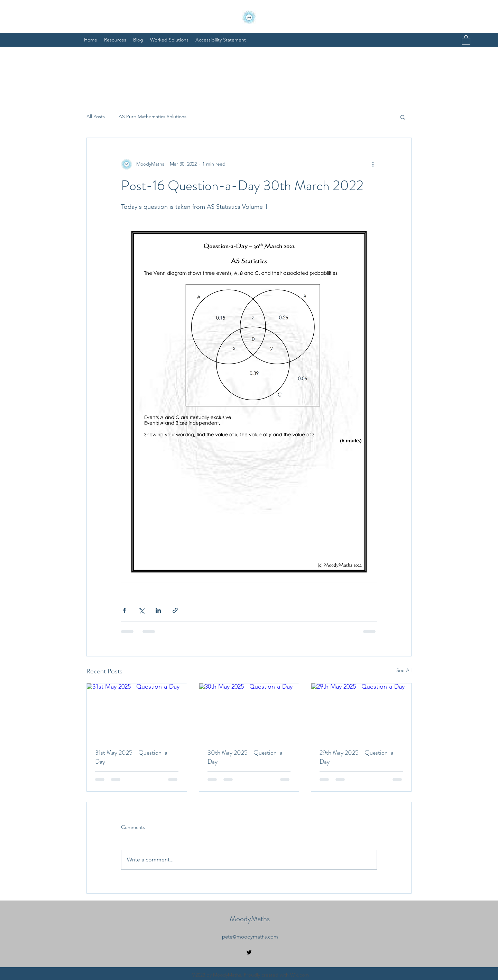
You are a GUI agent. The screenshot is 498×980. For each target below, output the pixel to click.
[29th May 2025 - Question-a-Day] (361, 711)
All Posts (96, 116)
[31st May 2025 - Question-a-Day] (137, 711)
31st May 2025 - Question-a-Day (133, 757)
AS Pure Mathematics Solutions (153, 116)
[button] (466, 40)
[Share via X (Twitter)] (141, 610)
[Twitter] (249, 952)
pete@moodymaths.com (250, 937)
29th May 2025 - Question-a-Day (358, 757)
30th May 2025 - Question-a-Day (247, 757)
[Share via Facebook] (124, 610)
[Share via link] (175, 610)
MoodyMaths (250, 919)
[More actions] (373, 164)
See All (404, 670)
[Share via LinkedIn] (158, 610)
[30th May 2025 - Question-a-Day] (249, 711)
